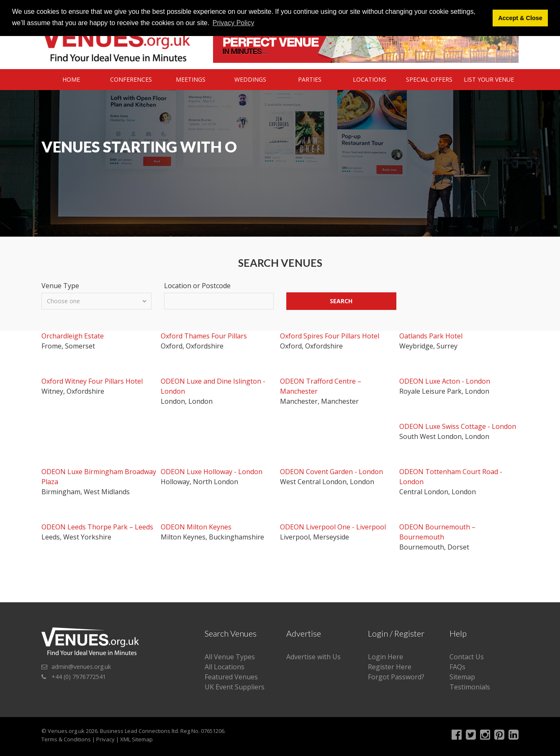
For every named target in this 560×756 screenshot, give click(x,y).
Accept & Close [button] (520, 18)
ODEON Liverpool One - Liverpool (333, 527)
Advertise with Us (313, 657)
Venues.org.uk (66, 731)
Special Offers (429, 79)
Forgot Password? (396, 677)
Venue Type (60, 286)
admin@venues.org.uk (81, 667)
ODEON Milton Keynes (196, 527)
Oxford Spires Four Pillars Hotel (330, 336)
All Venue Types (230, 657)
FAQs (457, 667)
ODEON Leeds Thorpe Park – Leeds (97, 527)
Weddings (250, 79)
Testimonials (470, 687)
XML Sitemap (136, 739)
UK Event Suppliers (235, 687)
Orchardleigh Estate (73, 336)
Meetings (191, 79)
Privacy (105, 739)
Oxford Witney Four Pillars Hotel (92, 381)
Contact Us (467, 657)
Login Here (385, 657)
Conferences (131, 79)
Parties (310, 79)
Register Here (390, 667)
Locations (370, 79)
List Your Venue (489, 79)
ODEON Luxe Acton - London (445, 381)
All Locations (225, 667)
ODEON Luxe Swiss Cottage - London (458, 426)
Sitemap (462, 677)
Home (71, 79)
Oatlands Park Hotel (431, 336)
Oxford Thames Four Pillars (204, 336)
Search (341, 301)
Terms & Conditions (66, 739)
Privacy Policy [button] (234, 23)
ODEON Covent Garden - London (331, 472)
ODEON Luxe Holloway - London (212, 472)
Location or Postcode (197, 286)
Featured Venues (231, 677)
